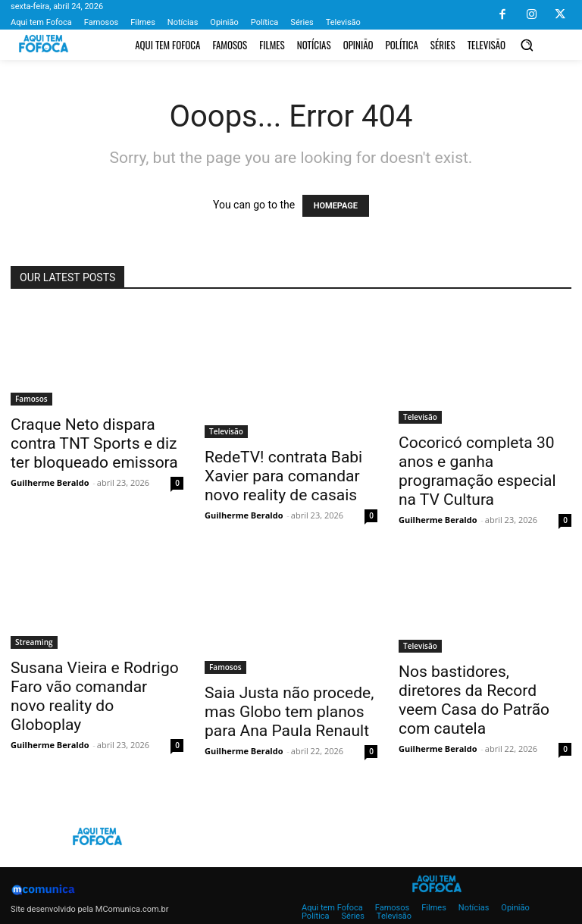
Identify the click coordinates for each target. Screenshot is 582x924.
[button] (527, 45)
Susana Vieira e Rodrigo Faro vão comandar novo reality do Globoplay (95, 696)
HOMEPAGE (336, 206)
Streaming (34, 642)
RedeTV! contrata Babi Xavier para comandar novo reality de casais (283, 476)
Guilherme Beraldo (50, 482)
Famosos (31, 399)
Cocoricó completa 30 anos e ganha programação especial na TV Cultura (477, 471)
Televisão (226, 431)
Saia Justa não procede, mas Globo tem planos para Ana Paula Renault (289, 712)
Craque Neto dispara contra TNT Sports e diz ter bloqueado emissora (94, 443)
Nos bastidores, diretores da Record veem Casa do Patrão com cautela (474, 700)
